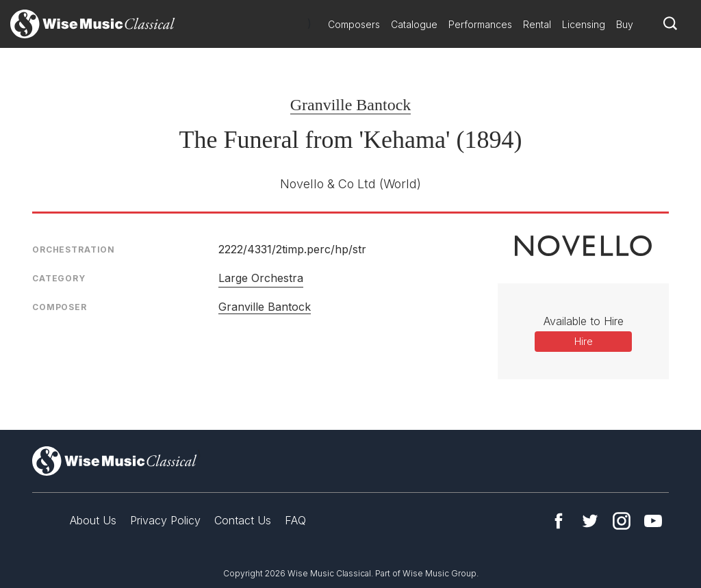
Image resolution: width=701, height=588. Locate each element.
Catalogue (414, 24)
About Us (93, 520)
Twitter (590, 521)
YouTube (653, 521)
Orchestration (74, 250)
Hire (584, 341)
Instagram (622, 521)
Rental (537, 24)
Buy (625, 24)
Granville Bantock (351, 105)
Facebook (559, 521)
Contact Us (243, 520)
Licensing (584, 24)
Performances (480, 24)
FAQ (295, 520)
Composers (354, 24)
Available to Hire (584, 321)
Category (59, 278)
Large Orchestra (261, 278)
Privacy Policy (165, 520)
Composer (60, 307)
